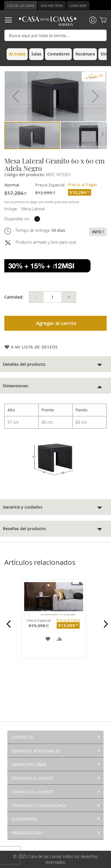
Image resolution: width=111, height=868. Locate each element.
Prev (7, 627)
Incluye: (12, 209)
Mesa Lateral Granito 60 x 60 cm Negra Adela (58, 615)
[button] (16, 96)
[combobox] (55, 35)
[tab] (55, 364)
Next (104, 627)
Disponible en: (17, 219)
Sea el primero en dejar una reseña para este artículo (42, 202)
